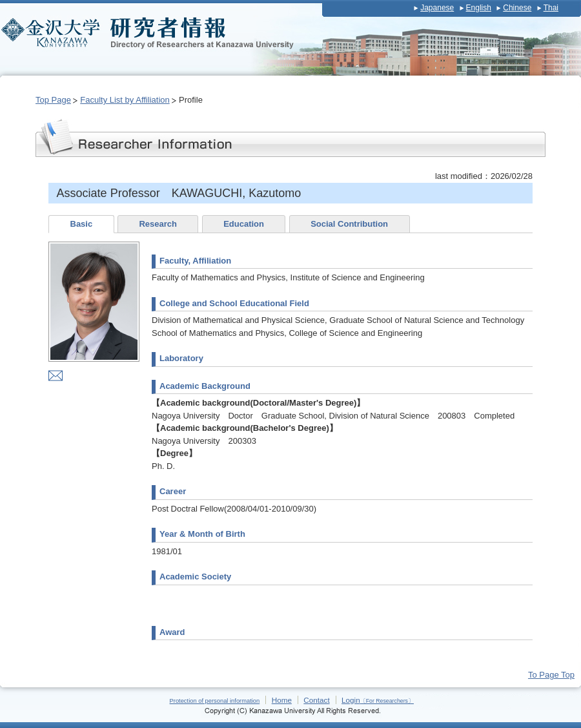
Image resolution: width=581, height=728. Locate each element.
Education (244, 224)
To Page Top (551, 675)
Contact (316, 700)
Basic (82, 224)
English (479, 8)
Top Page (53, 100)
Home (282, 700)
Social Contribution (349, 224)
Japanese (437, 8)
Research (158, 224)
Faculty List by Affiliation (125, 100)
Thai (551, 8)
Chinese (517, 8)
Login (378, 700)
